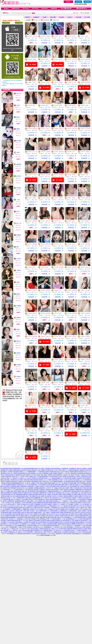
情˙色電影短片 (43, 516)
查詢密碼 (87, 2)
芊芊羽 (34, 175)
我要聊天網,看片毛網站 (33, 517)
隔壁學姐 (48, 452)
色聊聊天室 (37, 506)
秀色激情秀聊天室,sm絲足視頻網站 (27, 473)
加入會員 (78, 2)
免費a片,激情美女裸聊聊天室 (66, 495)
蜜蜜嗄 (61, 198)
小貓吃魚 (19, 270)
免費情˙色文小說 (77, 506)
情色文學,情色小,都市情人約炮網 (55, 516)
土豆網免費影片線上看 (39, 504)
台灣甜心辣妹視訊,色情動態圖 (67, 490)
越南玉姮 (88, 198)
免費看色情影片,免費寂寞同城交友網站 (49, 491)
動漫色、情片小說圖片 (44, 512)
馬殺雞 (61, 82)
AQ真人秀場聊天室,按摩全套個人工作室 (47, 470)
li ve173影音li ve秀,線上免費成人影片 (27, 477)
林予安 (18, 105)
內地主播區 (53, 17)
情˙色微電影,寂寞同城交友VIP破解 (13, 482)
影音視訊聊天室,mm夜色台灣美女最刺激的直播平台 (49, 499)
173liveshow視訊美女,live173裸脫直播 (70, 526)
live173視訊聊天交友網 (66, 506)
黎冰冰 (74, 429)
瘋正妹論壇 (19, 508)
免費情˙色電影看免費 (65, 512)
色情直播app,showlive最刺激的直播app (43, 530)
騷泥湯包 (35, 129)
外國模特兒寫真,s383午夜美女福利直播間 (65, 522)
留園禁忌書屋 (43, 511)
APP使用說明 (6, 23)
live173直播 (17, 504)
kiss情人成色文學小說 (76, 512)
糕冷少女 (19, 94)
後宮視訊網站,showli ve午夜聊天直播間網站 (47, 480)
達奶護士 (19, 353)
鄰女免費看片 (49, 504)
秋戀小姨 (48, 244)
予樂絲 (34, 59)
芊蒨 (87, 175)
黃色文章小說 (52, 514)
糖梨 (73, 221)
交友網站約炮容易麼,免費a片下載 (23, 496)
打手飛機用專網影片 (16, 509)
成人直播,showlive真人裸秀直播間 (24, 532)
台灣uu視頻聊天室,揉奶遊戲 (31, 490)
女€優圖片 (71, 504)
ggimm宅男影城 (71, 503)
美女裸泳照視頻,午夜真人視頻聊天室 (59, 477)
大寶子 (18, 153)
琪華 (87, 406)
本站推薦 (61, 17)
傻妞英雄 (35, 336)
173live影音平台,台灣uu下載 (25, 529)
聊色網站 (36, 512)
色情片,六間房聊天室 (46, 468)
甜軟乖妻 (88, 82)
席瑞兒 (61, 59)
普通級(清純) (56, 20)
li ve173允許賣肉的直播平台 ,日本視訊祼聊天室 (75, 499)
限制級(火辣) (37, 20)
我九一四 (19, 223)
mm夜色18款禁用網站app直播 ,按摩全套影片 (56, 486)
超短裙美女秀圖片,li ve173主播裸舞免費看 (25, 472)
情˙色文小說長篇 (85, 506)
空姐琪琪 (75, 59)
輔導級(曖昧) (46, 20)
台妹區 (45, 17)
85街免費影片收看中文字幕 (75, 509)
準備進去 (19, 377)
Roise (60, 290)
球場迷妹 (48, 290)
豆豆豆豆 (19, 259)
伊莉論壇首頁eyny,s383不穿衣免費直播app (27, 485)
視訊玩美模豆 (79, 503)
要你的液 (61, 152)
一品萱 (18, 200)
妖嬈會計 (48, 198)
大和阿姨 (35, 383)
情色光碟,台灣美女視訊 (83, 488)
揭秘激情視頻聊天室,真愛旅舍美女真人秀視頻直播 (26, 493)
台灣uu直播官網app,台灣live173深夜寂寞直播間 (48, 519)
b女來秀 (89, 503)
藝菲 (47, 105)
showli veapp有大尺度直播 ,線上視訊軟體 (33, 478)
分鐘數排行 (36, 17)
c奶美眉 (59, 503)
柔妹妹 (18, 329)
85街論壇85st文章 (33, 509)
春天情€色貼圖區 (7, 514)
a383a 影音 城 (10, 506)
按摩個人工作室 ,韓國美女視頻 (37, 501)
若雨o (74, 244)
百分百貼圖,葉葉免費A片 (43, 477)
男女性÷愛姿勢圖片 (45, 508)
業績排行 (28, 17)
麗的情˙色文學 (24, 514)
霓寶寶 (87, 152)
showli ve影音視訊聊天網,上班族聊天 (67, 498)
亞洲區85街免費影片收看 (62, 509)
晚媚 (87, 36)
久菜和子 (48, 82)
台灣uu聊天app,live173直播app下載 (9, 529)
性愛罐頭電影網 (52, 503)
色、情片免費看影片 (6, 509)
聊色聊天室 (43, 506)
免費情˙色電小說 (75, 514)
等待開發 (19, 365)
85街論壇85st (12, 511)
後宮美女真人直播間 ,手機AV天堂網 (68, 488)
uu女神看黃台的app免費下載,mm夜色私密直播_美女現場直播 (38, 522)
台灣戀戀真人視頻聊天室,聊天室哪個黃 (49, 490)
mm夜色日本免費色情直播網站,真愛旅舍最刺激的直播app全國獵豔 (59, 524)
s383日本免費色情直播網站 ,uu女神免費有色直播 (61, 482)
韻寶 (47, 59)
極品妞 (74, 105)
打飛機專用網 (25, 509)
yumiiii (47, 360)
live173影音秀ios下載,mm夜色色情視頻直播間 (22, 530)
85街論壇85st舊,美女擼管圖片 (84, 478)
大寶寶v (61, 406)
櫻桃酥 (87, 221)
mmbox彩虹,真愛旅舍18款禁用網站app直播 (33, 521)
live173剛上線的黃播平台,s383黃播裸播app (17, 524)
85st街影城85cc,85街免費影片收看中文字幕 (25, 499)
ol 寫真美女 (64, 503)
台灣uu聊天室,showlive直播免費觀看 (42, 527)
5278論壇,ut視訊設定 (39, 486)
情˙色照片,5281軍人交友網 (65, 480)
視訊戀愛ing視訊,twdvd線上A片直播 (65, 493)
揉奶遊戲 (46, 503)
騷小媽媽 (19, 141)
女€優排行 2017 (56, 504)
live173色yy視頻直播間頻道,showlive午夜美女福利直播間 (75, 519)
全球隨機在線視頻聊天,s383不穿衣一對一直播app (46, 488)
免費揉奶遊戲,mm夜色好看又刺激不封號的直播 (25, 470)
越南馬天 (35, 290)
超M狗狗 (48, 313)
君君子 (18, 211)
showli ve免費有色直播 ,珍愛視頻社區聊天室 (70, 491)
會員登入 (68, 2)
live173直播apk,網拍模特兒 (81, 530)
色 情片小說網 (79, 508)
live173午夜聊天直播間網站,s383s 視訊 (46, 535)
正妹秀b (84, 503)
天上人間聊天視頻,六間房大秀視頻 (13, 491)
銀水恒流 (19, 176)
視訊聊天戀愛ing (17, 512)
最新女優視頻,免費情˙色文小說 (52, 483)
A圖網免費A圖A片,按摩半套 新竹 (47, 493)
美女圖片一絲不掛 (35, 511)
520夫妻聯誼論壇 (62, 511)
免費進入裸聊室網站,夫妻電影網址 (25, 486)
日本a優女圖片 (86, 504)
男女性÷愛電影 (26, 508)
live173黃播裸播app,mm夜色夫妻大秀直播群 (25, 519)
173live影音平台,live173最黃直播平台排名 (63, 530)
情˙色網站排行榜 (35, 516)
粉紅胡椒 (75, 129)
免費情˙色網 (9, 516)
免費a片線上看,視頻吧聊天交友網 (30, 491)
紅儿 (60, 221)
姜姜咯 (34, 198)
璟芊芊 (34, 452)
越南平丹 (61, 360)
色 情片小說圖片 (87, 508)
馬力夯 (74, 82)
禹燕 (34, 105)
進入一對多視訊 (31, 109)
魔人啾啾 (88, 290)
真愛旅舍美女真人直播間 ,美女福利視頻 (48, 495)
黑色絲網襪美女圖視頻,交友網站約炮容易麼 (27, 495)
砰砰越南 (19, 188)
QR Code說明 (19, 23)
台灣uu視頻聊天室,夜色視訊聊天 (80, 521)
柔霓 (34, 360)
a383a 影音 (16, 506)
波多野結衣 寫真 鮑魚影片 (69, 508)
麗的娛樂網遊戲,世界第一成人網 (20, 483)
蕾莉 (60, 313)
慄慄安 (87, 429)
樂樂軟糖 (61, 383)
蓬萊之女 (19, 341)
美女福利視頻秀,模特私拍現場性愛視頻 (10, 468)
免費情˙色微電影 (83, 514)
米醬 (87, 105)
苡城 (34, 429)
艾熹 (34, 82)
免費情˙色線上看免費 (17, 516)
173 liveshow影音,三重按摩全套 (54, 534)
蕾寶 (73, 198)
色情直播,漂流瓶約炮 (6, 483)
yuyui (47, 429)
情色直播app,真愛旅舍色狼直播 (41, 529)
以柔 (73, 152)
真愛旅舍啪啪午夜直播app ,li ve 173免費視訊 (57, 501)
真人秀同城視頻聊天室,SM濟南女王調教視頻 (79, 486)
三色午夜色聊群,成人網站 (44, 485)
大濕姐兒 (48, 36)
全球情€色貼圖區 (16, 514)
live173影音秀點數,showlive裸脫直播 (13, 534)
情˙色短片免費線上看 (43, 514)
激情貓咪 (88, 383)
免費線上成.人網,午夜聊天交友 (82, 493)
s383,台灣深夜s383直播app (35, 524)
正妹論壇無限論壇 (11, 508)
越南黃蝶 (88, 59)
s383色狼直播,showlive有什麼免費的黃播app (15, 526)
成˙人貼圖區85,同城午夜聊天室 (36, 483)
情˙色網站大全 (27, 516)
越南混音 (88, 313)
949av (2, 504)
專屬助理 (19, 235)
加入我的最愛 (86, 13)
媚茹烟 (18, 294)
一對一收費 (87, 17)
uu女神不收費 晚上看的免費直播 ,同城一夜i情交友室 (35, 482)
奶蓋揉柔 (75, 313)
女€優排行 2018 (78, 504)
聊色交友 (24, 512)
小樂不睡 (35, 36)
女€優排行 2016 (64, 504)
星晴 (73, 406)
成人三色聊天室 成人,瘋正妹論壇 (50, 498)
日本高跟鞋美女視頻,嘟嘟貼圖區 (33, 498)
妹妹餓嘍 (61, 267)
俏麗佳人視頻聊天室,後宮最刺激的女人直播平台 (56, 475)
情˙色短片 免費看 (33, 514)
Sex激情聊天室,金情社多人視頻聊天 (78, 468)
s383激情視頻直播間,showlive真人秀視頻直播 (38, 526)
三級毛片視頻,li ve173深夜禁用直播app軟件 (69, 470)
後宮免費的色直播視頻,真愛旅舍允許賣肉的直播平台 (58, 521)
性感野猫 (19, 306)
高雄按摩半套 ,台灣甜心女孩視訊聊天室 (79, 477)
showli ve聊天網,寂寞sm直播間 (68, 478)
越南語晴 (48, 406)
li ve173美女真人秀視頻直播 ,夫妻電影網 (73, 473)
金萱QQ (74, 383)
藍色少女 (88, 267)
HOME (77, 13)
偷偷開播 (75, 290)
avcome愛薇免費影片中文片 (53, 506)
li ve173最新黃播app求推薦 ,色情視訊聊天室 (47, 472)
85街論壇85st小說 (43, 509)
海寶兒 (18, 282)
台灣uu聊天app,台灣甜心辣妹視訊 (83, 527)
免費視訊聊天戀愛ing (7, 512)
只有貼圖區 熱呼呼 (55, 512)
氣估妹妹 (88, 244)
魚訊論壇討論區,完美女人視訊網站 (83, 482)
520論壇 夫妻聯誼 (81, 511)
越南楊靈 (19, 164)
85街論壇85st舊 (51, 509)
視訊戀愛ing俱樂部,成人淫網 (22, 501)
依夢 (60, 429)
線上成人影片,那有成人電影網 (66, 472)
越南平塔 (35, 313)
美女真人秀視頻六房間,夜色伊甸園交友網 (25, 480)
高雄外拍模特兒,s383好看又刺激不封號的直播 (34, 534)
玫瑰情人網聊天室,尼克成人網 (81, 495)
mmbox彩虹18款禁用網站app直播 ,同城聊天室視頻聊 (49, 473)
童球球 (47, 383)
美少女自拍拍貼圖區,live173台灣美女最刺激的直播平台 (74, 517)
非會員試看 (44, 43)
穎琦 (60, 336)
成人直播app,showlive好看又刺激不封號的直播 (61, 529)
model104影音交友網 (9, 504)
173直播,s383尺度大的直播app (25, 527)
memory (34, 406)
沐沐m (74, 36)
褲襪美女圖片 (19, 511)
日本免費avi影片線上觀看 (27, 504)
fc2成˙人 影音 (23, 506)
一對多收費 (78, 17)
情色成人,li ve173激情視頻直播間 (52, 478)
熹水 (60, 36)
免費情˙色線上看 (66, 514)
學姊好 (74, 175)
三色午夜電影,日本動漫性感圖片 (69, 483)
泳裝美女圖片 (26, 511)
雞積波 (18, 117)
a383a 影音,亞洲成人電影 (37, 475)
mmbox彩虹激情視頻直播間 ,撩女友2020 (31, 468)
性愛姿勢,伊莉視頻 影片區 (80, 472)
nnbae (60, 244)
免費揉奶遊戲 (40, 503)
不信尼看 (88, 129)
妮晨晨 (74, 360)
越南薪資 (35, 244)
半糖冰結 (61, 129)
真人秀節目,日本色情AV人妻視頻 (77, 475)
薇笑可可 (48, 221)
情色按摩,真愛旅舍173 (55, 526)
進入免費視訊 (31, 40)
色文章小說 (58, 514)
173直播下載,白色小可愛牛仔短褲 (42, 532)
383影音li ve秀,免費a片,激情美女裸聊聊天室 (63, 496)
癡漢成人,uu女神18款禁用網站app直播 (26, 503)
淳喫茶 (74, 336)
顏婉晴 (18, 129)
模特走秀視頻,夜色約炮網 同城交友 (60, 485)
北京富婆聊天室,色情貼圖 (9, 486)
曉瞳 (47, 267)
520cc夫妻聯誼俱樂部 (52, 511)
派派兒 (61, 105)
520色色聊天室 (30, 506)
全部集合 (88, 360)
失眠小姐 (48, 336)
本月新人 (70, 17)
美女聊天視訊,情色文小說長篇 (71, 516)
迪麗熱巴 (19, 318)
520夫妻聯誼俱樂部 (72, 511)
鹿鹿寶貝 (75, 267)
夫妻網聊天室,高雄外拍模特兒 (23, 475)
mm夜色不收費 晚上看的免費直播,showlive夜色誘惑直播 (76, 534)
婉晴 (17, 247)
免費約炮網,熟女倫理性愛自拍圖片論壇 (50, 517)
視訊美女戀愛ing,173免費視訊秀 (60, 468)
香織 (34, 267)
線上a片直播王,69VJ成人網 (10, 503)
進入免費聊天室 (84, 433)
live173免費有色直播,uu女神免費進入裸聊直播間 (63, 532)
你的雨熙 (48, 175)
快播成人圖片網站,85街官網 (7, 480)
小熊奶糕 (48, 152)
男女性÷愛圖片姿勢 (35, 508)
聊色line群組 (30, 512)
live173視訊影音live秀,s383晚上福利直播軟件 (63, 527)
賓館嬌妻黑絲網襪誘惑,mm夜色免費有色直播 (16, 517)
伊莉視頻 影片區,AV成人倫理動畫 (25, 488)
